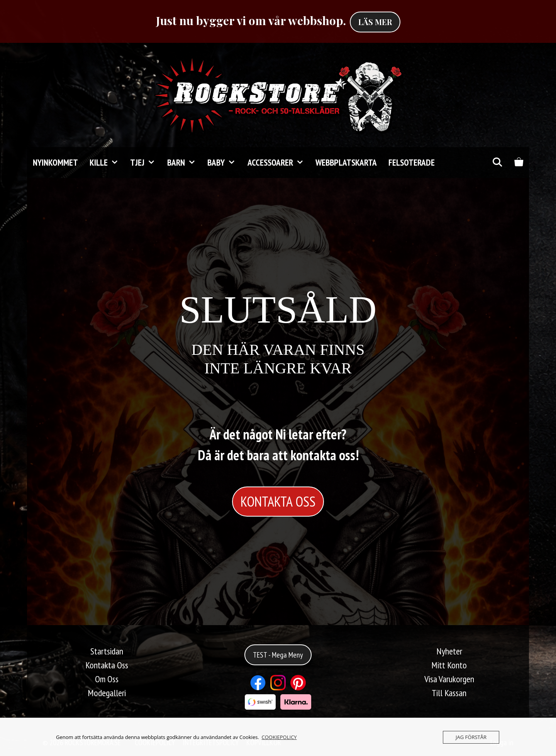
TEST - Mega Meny (278, 655)
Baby (224, 163)
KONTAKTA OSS (278, 501)
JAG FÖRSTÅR (471, 737)
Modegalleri (107, 693)
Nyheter (449, 651)
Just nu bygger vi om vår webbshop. (251, 20)
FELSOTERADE (412, 162)
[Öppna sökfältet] (497, 163)
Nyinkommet (55, 162)
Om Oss (107, 679)
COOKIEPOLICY (279, 737)
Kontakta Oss (107, 665)
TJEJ (146, 163)
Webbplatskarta (346, 162)
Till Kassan (449, 693)
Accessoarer (279, 163)
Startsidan (107, 651)
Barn (184, 163)
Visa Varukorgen (449, 679)
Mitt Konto (449, 665)
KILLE (107, 163)
